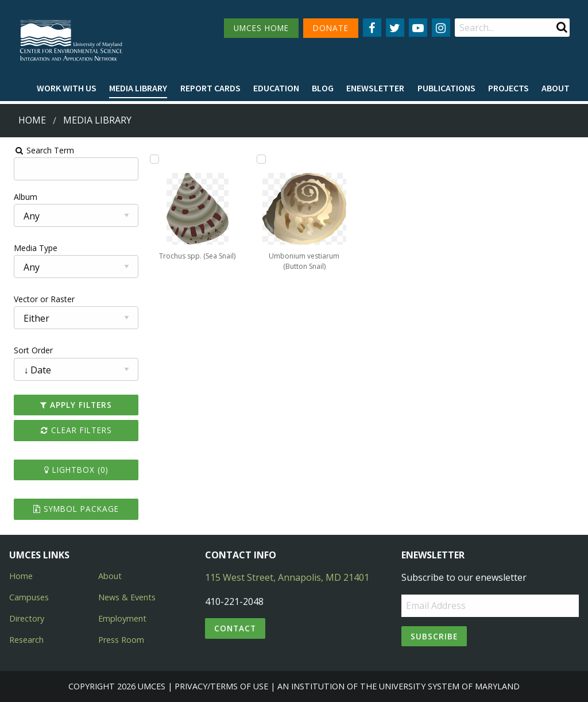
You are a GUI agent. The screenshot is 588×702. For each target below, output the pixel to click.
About (556, 88)
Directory (27, 618)
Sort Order (27, 350)
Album (19, 197)
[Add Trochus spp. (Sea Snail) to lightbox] (150, 159)
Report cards (210, 88)
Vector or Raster (38, 299)
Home (32, 120)
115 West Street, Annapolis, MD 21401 (287, 577)
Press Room (121, 640)
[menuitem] (67, 88)
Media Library (138, 88)
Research (26, 640)
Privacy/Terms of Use (221, 686)
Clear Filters (71, 430)
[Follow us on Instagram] (441, 28)
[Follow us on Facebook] (372, 28)
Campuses (29, 597)
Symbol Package (71, 509)
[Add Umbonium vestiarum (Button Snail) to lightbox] (260, 159)
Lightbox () (71, 470)
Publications (446, 88)
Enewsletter (375, 88)
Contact (235, 628)
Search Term (38, 150)
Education (276, 88)
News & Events (127, 597)
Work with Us (67, 88)
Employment (122, 618)
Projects (508, 88)
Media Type (29, 248)
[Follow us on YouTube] (418, 28)
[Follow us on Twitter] (395, 28)
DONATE (331, 28)
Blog (323, 88)
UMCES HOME (261, 28)
